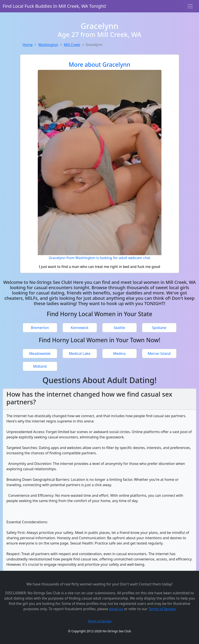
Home (28, 45)
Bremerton (40, 328)
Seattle (119, 328)
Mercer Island (159, 354)
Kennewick (80, 328)
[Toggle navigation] (190, 6)
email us (116, 609)
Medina (119, 354)
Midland (40, 366)
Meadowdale (40, 354)
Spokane (159, 328)
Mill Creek (72, 45)
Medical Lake (80, 354)
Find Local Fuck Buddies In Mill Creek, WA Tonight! (54, 6)
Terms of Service (162, 609)
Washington (48, 45)
